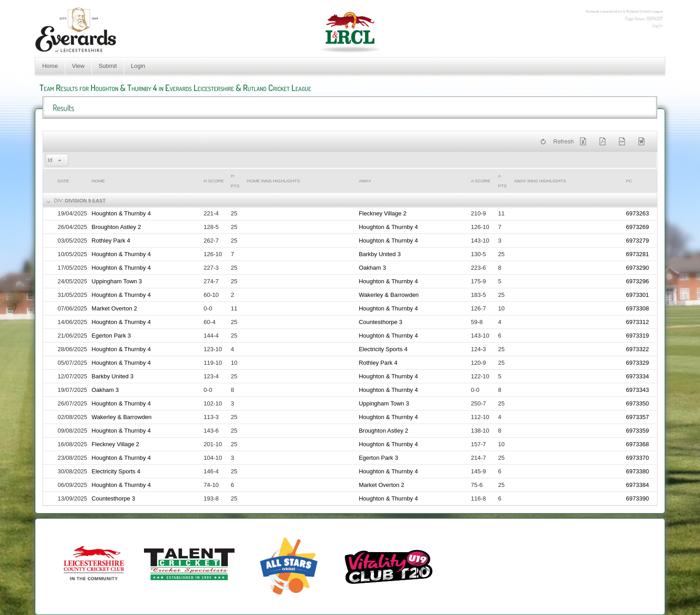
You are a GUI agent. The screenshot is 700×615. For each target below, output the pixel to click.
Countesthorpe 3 (380, 322)
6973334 (638, 376)
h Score (214, 181)
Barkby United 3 (380, 254)
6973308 (638, 308)
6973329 (638, 363)
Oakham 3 (372, 268)
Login (138, 66)
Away (365, 181)
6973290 (638, 268)
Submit (108, 66)
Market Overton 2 (114, 308)
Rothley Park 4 (111, 241)
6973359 (638, 431)
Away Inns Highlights (540, 181)
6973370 (638, 458)
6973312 (638, 322)
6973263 (638, 213)
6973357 (638, 417)
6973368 (638, 444)
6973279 (638, 241)
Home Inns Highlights (273, 181)
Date (63, 181)
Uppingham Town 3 (117, 281)
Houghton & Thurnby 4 (121, 213)
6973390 (638, 498)
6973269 (638, 227)
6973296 (638, 281)
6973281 (638, 254)
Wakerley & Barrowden (388, 295)
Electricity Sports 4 (383, 349)
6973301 (638, 295)
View (78, 66)
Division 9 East (85, 200)
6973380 (638, 471)
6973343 (638, 390)
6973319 (638, 336)
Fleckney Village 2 (382, 213)
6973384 (638, 485)
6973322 (638, 349)
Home (50, 66)
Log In (658, 25)
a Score (481, 181)
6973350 (638, 403)
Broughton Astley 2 (116, 227)
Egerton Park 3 (111, 336)
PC (629, 181)
